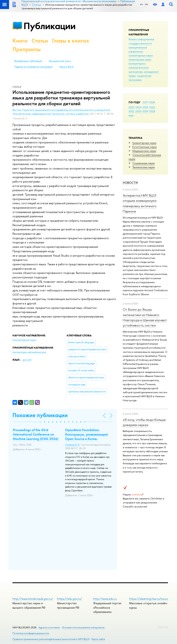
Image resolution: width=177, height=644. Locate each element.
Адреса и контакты (49, 627)
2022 (152, 107)
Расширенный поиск (60, 61)
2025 (131, 107)
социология (144, 76)
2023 (145, 107)
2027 (145, 102)
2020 (138, 111)
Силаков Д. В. (72, 445)
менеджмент (151, 72)
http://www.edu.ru (105, 599)
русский (27, 360)
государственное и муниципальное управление (140, 47)
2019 (145, 111)
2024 (138, 107)
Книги (20, 41)
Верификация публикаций (28, 61)
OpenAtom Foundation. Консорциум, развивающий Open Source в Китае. (86, 434)
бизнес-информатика (141, 39)
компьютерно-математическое (139, 65)
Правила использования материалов (33, 67)
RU (142, 4)
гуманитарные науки (141, 55)
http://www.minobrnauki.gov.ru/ (33, 599)
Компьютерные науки (24, 340)
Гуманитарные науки (144, 143)
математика (136, 72)
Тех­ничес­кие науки (144, 167)
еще (131, 115)
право (132, 76)
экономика (135, 80)
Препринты (27, 49)
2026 (152, 102)
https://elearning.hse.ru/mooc (149, 599)
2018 (152, 111)
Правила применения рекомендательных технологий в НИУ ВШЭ (51, 639)
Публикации (50, 26)
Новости (130, 183)
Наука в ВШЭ (66, 67)
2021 (131, 111)
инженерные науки (140, 59)
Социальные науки (144, 163)
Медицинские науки (144, 151)
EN (147, 4)
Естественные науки (145, 147)
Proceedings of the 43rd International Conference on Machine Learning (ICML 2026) (36, 434)
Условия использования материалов (83, 627)
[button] (41, 422)
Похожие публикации (40, 415)
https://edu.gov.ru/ (70, 599)
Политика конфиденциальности (31, 633)
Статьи (40, 41)
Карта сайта (98, 639)
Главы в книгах (71, 41)
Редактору (163, 627)
